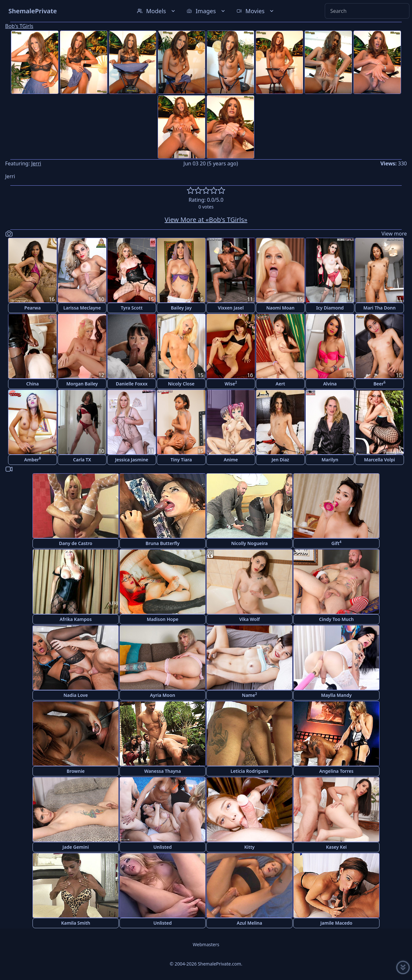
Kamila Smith (76, 923)
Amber (33, 459)
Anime (231, 460)
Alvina (330, 384)
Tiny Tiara (181, 460)
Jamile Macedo (336, 923)
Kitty (249, 847)
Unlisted (163, 847)
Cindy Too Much (336, 619)
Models (157, 11)
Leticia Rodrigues (249, 771)
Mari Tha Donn (379, 308)
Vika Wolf (249, 619)
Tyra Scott (132, 308)
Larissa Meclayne (82, 308)
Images (206, 11)
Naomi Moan (280, 308)
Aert (280, 384)
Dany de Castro (75, 543)
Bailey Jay (181, 308)
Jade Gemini (76, 847)
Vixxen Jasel (231, 308)
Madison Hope (163, 619)
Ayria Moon (163, 695)
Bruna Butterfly (163, 543)
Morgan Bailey (82, 384)
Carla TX (82, 460)
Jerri (36, 163)
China (33, 384)
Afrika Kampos (76, 619)
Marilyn (330, 460)
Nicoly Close (181, 384)
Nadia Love (76, 695)
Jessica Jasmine (131, 460)
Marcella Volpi (379, 460)
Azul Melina (250, 923)
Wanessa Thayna (163, 771)
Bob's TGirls (19, 26)
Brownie (76, 771)
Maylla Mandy (336, 695)
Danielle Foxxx (132, 384)
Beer (379, 383)
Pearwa (33, 308)
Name (250, 695)
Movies (256, 11)
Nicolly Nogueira (249, 543)
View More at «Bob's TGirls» (206, 220)
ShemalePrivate (33, 11)
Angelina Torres (337, 771)
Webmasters (206, 944)
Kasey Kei (337, 847)
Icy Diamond (330, 308)
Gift (336, 543)
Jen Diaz (280, 460)
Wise (231, 383)
